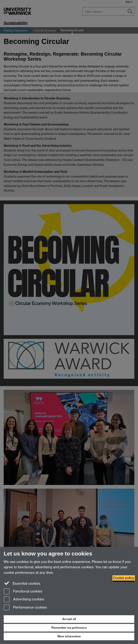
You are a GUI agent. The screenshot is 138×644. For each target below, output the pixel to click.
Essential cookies (22, 583)
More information (69, 636)
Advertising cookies (24, 600)
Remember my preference (69, 628)
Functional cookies (23, 592)
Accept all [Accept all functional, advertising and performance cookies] (69, 619)
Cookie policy (124, 578)
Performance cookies (25, 608)
